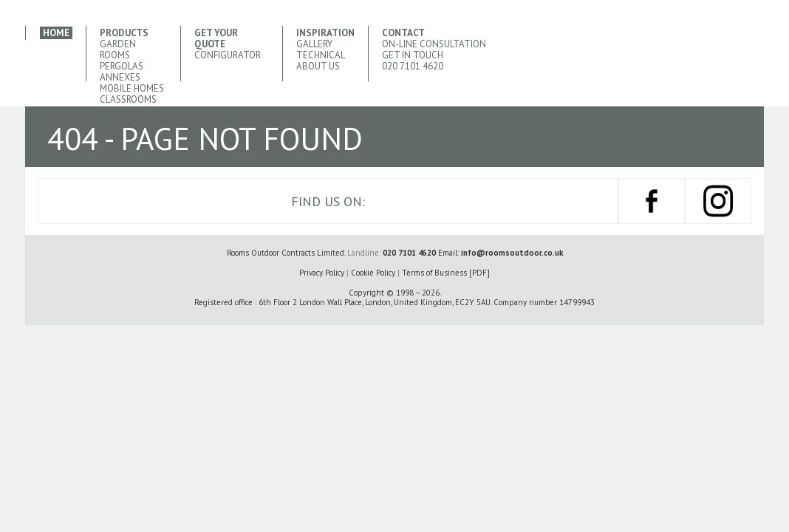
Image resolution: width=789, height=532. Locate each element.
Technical (321, 55)
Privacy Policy (322, 273)
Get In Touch (413, 55)
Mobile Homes (132, 88)
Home (56, 33)
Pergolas (122, 66)
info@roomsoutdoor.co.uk (512, 253)
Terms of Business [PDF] (446, 273)
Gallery (314, 44)
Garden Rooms (118, 50)
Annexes (120, 77)
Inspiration (325, 33)
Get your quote (216, 38)
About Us (318, 66)
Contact (403, 33)
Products (124, 33)
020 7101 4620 (413, 66)
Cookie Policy (373, 273)
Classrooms (128, 99)
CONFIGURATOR (228, 55)
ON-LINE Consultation (434, 44)
